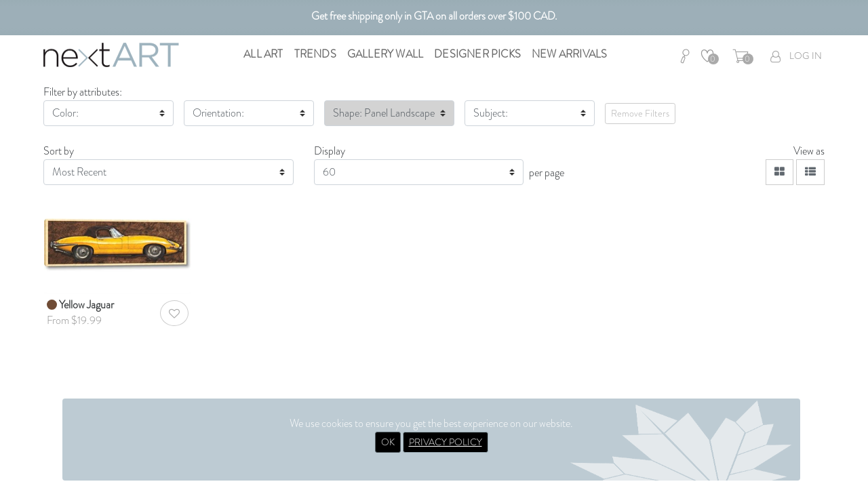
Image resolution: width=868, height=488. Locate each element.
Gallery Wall (385, 54)
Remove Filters (640, 113)
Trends (315, 54)
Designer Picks (477, 54)
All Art (263, 54)
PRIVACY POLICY (446, 442)
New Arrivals (569, 54)
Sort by (59, 151)
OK (388, 442)
